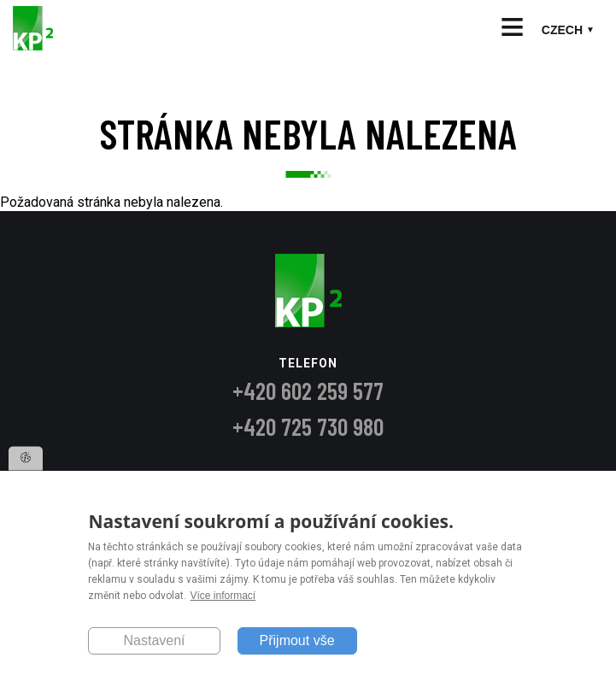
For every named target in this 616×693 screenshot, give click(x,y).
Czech (562, 30)
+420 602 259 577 (308, 391)
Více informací (223, 596)
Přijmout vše (297, 640)
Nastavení (154, 640)
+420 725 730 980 (308, 426)
